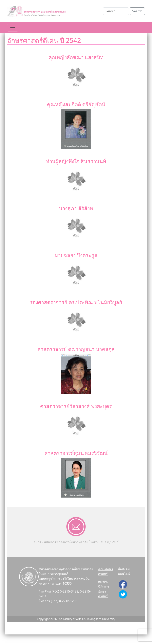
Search (137, 11)
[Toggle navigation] (13, 28)
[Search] (116, 11)
